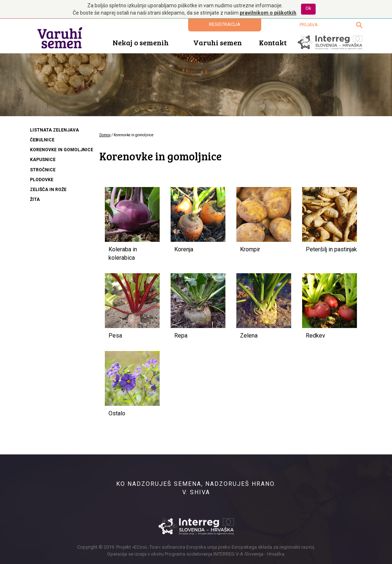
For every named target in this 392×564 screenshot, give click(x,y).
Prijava (309, 25)
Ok (308, 8)
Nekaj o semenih (141, 42)
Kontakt (273, 42)
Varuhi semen (218, 42)
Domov (105, 135)
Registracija (225, 24)
